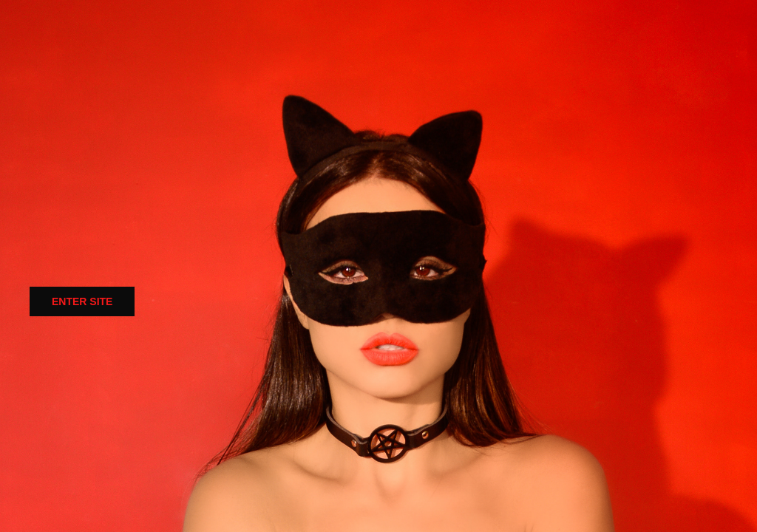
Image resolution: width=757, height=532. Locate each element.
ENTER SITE (82, 301)
